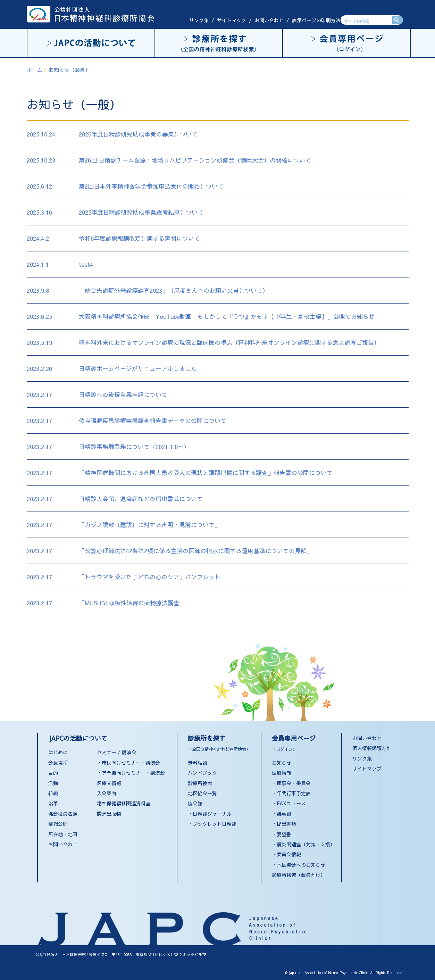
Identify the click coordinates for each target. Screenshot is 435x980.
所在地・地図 (63, 834)
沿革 (53, 803)
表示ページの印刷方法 (316, 20)
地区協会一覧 (202, 793)
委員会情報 (289, 854)
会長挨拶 (58, 763)
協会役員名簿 (63, 814)
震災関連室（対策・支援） (306, 844)
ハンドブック (202, 773)
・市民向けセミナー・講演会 (128, 763)
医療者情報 (109, 783)
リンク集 (199, 20)
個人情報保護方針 (372, 748)
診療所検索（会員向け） (299, 875)
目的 (53, 773)
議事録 (284, 814)
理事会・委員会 (294, 783)
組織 (53, 793)
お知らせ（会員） (69, 70)
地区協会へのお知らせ (301, 865)
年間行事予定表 (294, 793)
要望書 (284, 834)
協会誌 (195, 803)
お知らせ (282, 763)
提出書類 (286, 824)
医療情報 (282, 773)
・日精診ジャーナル (210, 814)
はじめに (58, 752)
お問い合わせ (269, 20)
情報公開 (58, 824)
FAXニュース (291, 803)
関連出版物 (109, 814)
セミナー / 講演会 (117, 752)
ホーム (35, 70)
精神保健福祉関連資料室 (124, 803)
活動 (53, 783)
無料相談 (198, 763)
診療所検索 (200, 783)
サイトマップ (232, 20)
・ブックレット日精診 (212, 824)
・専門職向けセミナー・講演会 (131, 773)
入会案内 (107, 793)
